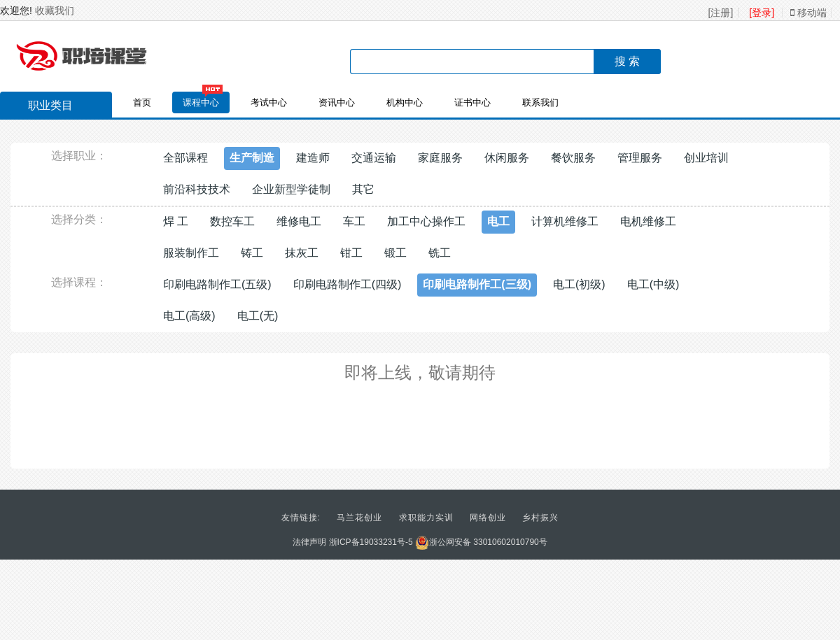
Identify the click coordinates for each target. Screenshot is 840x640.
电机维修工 (648, 221)
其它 (363, 189)
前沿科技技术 (197, 189)
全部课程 (185, 158)
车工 (354, 221)
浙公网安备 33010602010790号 (481, 542)
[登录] (762, 13)
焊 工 (176, 221)
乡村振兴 (540, 518)
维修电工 (299, 221)
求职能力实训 (426, 518)
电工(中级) (653, 284)
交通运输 (374, 158)
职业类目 (43, 107)
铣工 (440, 253)
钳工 (351, 253)
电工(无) (258, 316)
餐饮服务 (573, 158)
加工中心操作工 (426, 221)
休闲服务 (507, 158)
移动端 (808, 13)
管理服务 (640, 158)
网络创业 (488, 518)
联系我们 (540, 102)
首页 (142, 102)
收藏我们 (55, 10)
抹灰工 (302, 253)
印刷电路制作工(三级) (477, 284)
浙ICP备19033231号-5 (371, 542)
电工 (498, 221)
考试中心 (269, 102)
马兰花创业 (359, 518)
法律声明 (309, 542)
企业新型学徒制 (291, 189)
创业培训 (706, 158)
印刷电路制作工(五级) (217, 284)
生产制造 (252, 158)
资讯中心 (337, 102)
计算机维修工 (565, 221)
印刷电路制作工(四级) (348, 284)
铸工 (252, 253)
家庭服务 (440, 158)
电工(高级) (189, 316)
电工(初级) (579, 284)
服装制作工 (191, 253)
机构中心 (405, 102)
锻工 (395, 253)
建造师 (313, 158)
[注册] (721, 13)
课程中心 (201, 102)
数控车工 (232, 221)
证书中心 (472, 102)
